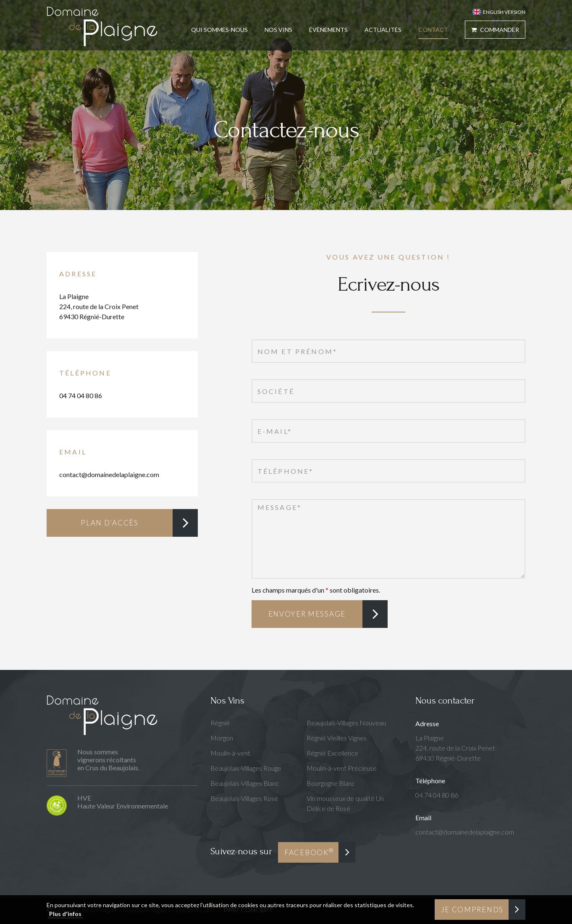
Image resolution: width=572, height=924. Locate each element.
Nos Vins (278, 30)
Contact (433, 30)
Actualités (383, 30)
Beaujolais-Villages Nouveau (346, 723)
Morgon (222, 738)
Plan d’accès (109, 523)
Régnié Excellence (332, 753)
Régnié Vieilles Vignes (337, 738)
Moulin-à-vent (230, 753)
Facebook (309, 852)
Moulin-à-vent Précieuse (342, 768)
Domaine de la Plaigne (102, 26)
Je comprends (472, 910)
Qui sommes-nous (219, 30)
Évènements (328, 30)
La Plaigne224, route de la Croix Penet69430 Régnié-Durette (99, 306)
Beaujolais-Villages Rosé (244, 798)
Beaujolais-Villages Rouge (246, 768)
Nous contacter (445, 700)
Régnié (220, 723)
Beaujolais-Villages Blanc (245, 783)
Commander (495, 30)
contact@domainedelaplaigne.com (109, 474)
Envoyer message (307, 614)
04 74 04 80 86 (81, 395)
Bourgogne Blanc (331, 783)
